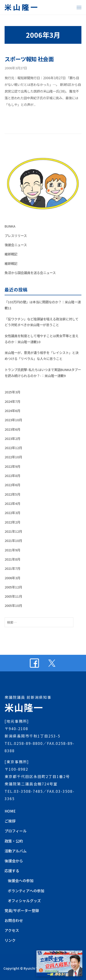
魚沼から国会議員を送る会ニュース (30, 273)
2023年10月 (13, 420)
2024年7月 (12, 401)
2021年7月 (12, 568)
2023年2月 (12, 438)
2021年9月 (12, 550)
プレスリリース (16, 235)
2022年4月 (12, 503)
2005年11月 (13, 596)
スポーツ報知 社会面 (29, 59)
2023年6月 (12, 429)
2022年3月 (12, 513)
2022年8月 (12, 475)
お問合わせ (14, 920)
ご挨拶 (10, 821)
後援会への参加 (21, 881)
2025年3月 (12, 392)
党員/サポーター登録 (22, 910)
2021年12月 (13, 531)
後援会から (14, 861)
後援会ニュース (16, 245)
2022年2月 (12, 522)
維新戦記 (11, 254)
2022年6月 (12, 485)
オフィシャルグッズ (24, 901)
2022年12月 (13, 448)
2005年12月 (13, 587)
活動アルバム (16, 851)
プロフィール (16, 831)
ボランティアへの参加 (26, 891)
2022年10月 (13, 457)
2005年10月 (13, 605)
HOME (10, 811)
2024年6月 (12, 411)
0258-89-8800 (28, 743)
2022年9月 (12, 466)
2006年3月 (12, 578)
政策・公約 (14, 841)
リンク (10, 940)
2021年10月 (13, 540)
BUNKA (10, 226)
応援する (12, 871)
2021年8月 (12, 559)
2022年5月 (12, 494)
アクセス (12, 930)
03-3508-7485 (28, 791)
